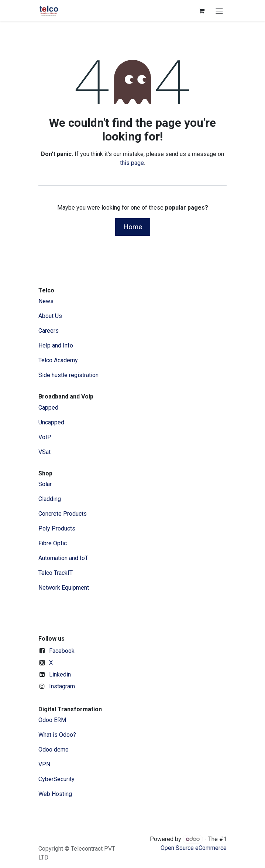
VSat (44, 452)
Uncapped (52, 422)
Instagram (62, 686)
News (46, 301)
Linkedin (60, 674)
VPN (44, 764)
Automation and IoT (63, 558)
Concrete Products (63, 514)
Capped (49, 408)
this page (132, 163)
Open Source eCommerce (194, 848)
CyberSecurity (56, 779)
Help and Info (56, 345)
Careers (49, 331)
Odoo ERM (53, 720)
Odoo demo (54, 750)
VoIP (45, 437)
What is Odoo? (57, 735)
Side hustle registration (68, 375)
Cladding (50, 499)
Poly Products (57, 528)
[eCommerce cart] (202, 11)
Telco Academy (58, 360)
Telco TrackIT (56, 573)
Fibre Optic (53, 543)
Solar (45, 484)
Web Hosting (55, 794)
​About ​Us (50, 316)
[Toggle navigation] (219, 11)
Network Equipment (64, 588)
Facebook (62, 651)
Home (133, 227)
